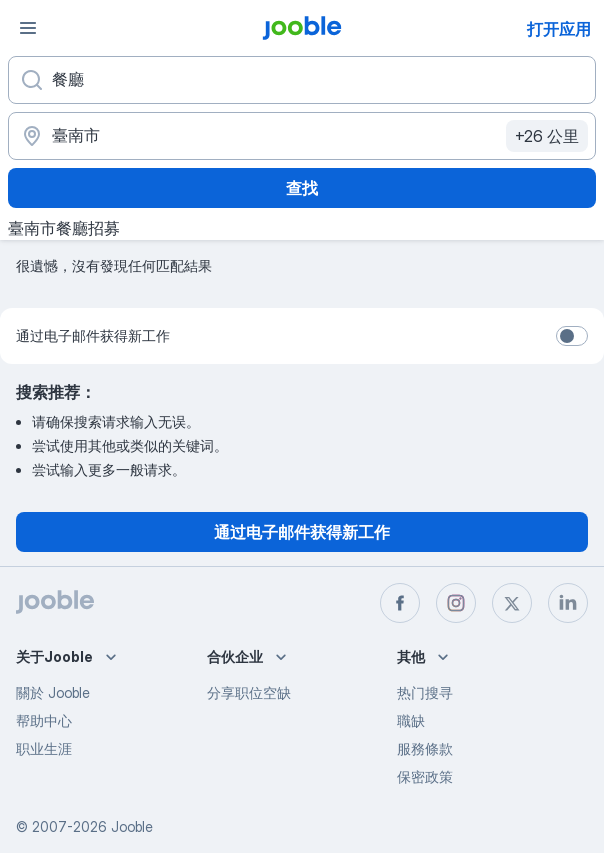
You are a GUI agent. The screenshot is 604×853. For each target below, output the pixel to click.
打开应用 (559, 29)
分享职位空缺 (249, 692)
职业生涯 (44, 748)
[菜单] (28, 28)
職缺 (411, 720)
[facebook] (400, 603)
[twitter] (512, 603)
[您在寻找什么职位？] (302, 80)
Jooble (132, 826)
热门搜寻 (425, 692)
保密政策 (425, 776)
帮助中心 (44, 720)
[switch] (572, 336)
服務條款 (425, 748)
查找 (302, 188)
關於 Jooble (53, 692)
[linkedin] (568, 603)
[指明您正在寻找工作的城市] (302, 136)
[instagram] (456, 603)
